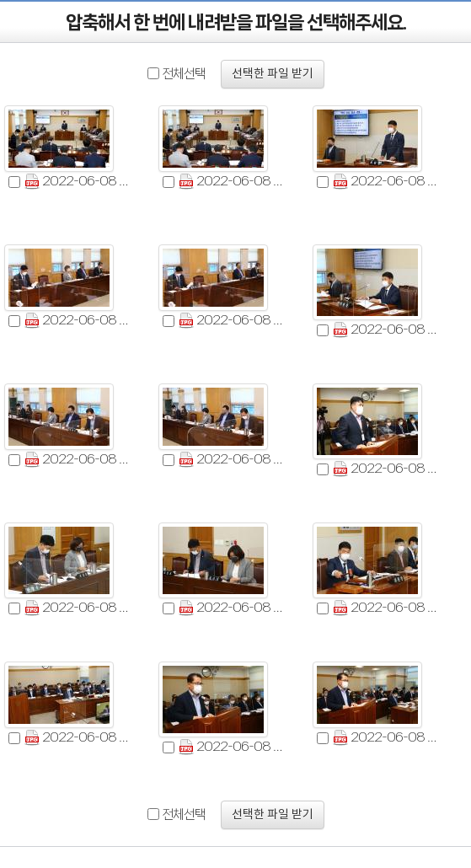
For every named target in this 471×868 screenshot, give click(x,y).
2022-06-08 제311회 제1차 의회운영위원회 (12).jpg (387, 608)
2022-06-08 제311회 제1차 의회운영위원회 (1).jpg (78, 182)
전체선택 (184, 74)
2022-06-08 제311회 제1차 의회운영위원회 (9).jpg (387, 469)
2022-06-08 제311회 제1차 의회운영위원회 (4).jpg (78, 321)
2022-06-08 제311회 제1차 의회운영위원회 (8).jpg (233, 460)
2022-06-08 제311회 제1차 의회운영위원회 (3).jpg (387, 182)
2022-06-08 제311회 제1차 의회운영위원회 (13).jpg (78, 738)
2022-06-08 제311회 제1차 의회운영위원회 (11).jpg (233, 608)
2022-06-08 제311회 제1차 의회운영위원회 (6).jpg (387, 330)
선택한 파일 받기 (273, 74)
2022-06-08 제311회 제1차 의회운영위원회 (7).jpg (78, 460)
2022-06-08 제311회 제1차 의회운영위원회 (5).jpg (233, 321)
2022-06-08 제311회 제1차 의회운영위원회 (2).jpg (233, 182)
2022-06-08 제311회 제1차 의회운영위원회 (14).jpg (233, 747)
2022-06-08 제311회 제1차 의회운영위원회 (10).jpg (78, 608)
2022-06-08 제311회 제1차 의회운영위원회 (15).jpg (387, 738)
